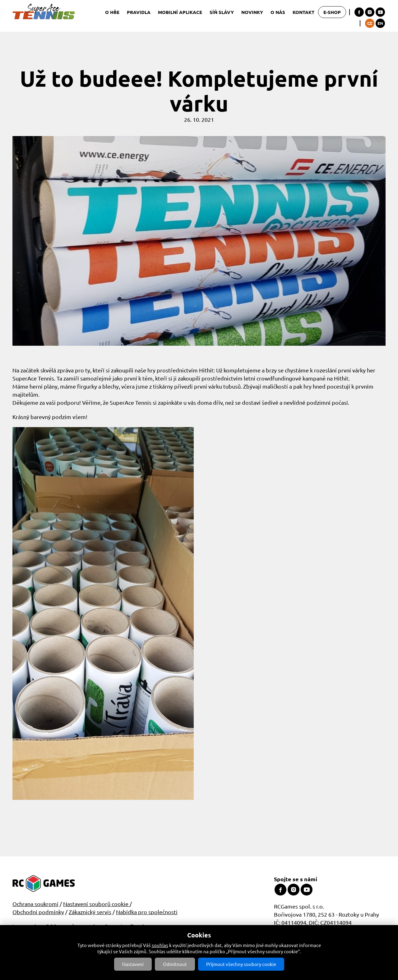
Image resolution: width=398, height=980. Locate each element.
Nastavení (133, 964)
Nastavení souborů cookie (96, 904)
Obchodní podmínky (38, 912)
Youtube (380, 12)
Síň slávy (222, 12)
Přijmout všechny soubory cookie (241, 964)
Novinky (252, 12)
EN (380, 23)
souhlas (160, 945)
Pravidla (139, 12)
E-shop (332, 12)
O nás (278, 12)
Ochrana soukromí (35, 904)
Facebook (359, 12)
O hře (112, 12)
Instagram (370, 12)
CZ (370, 23)
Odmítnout (175, 964)
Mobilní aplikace (180, 12)
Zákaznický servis (90, 912)
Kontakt (303, 12)
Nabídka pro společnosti (147, 912)
